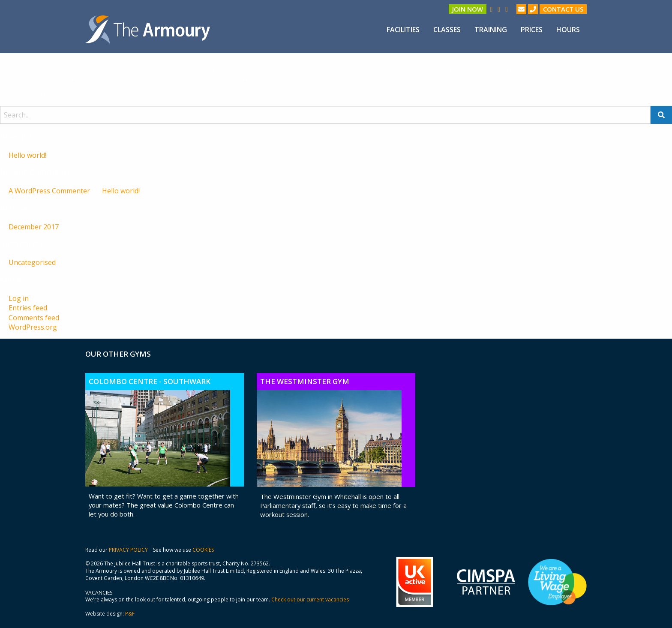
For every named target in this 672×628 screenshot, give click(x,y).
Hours (568, 30)
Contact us (563, 9)
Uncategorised (32, 262)
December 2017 (34, 227)
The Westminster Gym (305, 381)
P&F (130, 614)
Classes (447, 30)
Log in (19, 298)
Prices (532, 30)
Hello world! (27, 155)
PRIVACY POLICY (128, 550)
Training (491, 30)
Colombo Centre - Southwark (150, 381)
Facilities (403, 30)
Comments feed (34, 318)
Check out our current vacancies (310, 599)
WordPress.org (33, 327)
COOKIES (203, 550)
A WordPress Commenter (49, 191)
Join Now (468, 9)
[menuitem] (403, 30)
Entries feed (28, 308)
